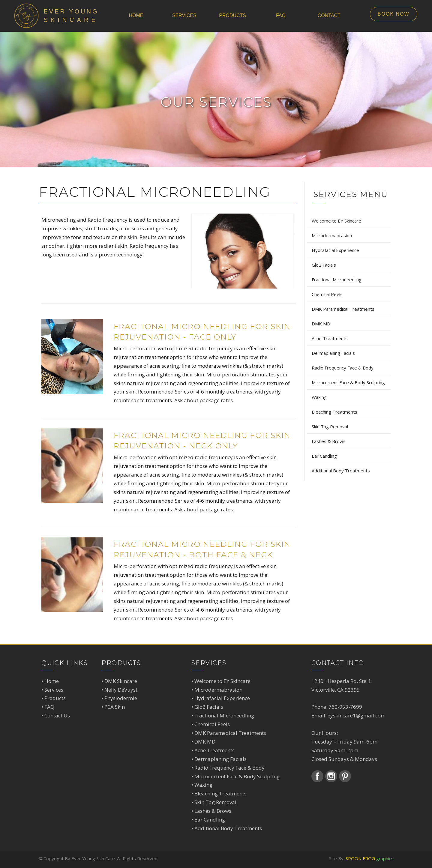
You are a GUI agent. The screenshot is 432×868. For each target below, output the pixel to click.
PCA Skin (115, 707)
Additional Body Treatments (228, 828)
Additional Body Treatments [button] (341, 471)
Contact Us (57, 715)
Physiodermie (121, 698)
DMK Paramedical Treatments (230, 733)
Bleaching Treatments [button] (334, 412)
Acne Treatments (214, 750)
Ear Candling (210, 820)
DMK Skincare (121, 681)
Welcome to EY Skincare (222, 681)
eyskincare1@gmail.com (357, 715)
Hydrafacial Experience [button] (335, 250)
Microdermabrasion (218, 690)
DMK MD (205, 742)
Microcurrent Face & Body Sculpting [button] (348, 382)
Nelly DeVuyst (121, 690)
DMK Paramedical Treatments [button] (343, 309)
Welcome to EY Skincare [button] (336, 221)
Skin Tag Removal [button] (330, 427)
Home (52, 681)
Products (55, 698)
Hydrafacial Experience (222, 698)
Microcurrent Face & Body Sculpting (237, 776)
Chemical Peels (212, 724)
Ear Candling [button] (324, 456)
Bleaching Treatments (220, 793)
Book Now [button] (394, 14)
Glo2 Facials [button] (324, 265)
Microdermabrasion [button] (332, 235)
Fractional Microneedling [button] (337, 280)
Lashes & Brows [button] (329, 441)
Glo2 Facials (209, 707)
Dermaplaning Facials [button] (333, 353)
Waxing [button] (319, 397)
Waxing (203, 785)
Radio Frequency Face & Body (229, 768)
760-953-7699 (345, 707)
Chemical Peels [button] (327, 294)
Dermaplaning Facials (220, 759)
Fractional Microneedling (224, 715)
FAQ (49, 707)
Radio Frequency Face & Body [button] (343, 368)
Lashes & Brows (213, 811)
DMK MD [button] (321, 324)
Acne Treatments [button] (330, 338)
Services (54, 690)
